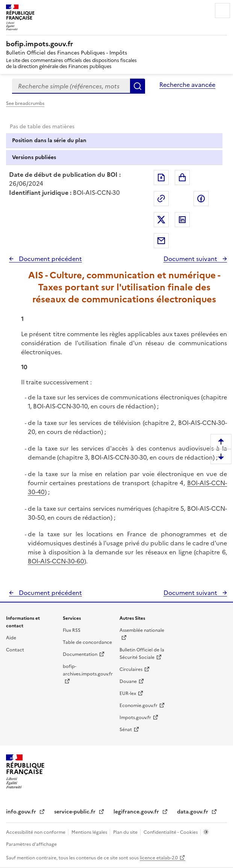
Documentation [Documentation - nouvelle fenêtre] (80, 654)
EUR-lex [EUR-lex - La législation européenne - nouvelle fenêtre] (128, 693)
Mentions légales (90, 832)
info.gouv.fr (22, 812)
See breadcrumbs (25, 103)
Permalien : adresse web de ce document (161, 199)
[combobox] (71, 86)
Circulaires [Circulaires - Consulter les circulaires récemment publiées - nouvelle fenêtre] (131, 669)
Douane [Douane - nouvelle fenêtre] (128, 681)
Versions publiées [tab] (34, 157)
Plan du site (126, 832)
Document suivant (191, 259)
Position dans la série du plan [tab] (49, 140)
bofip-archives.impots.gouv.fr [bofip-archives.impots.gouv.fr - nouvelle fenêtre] (88, 670)
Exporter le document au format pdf (161, 178)
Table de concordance (87, 642)
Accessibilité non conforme (36, 832)
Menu (222, 11)
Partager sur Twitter (161, 220)
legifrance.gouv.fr (137, 812)
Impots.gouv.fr (135, 718)
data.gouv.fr (193, 812)
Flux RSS (72, 630)
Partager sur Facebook (201, 199)
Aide (11, 638)
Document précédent (50, 259)
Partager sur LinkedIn (182, 220)
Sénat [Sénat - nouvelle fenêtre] (126, 730)
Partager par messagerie (161, 241)
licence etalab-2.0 (159, 858)
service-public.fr (76, 812)
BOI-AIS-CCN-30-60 (56, 561)
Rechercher (138, 86)
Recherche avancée (187, 85)
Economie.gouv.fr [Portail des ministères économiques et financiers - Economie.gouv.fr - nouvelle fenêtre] (138, 706)
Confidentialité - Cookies (171, 832)
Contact (15, 650)
